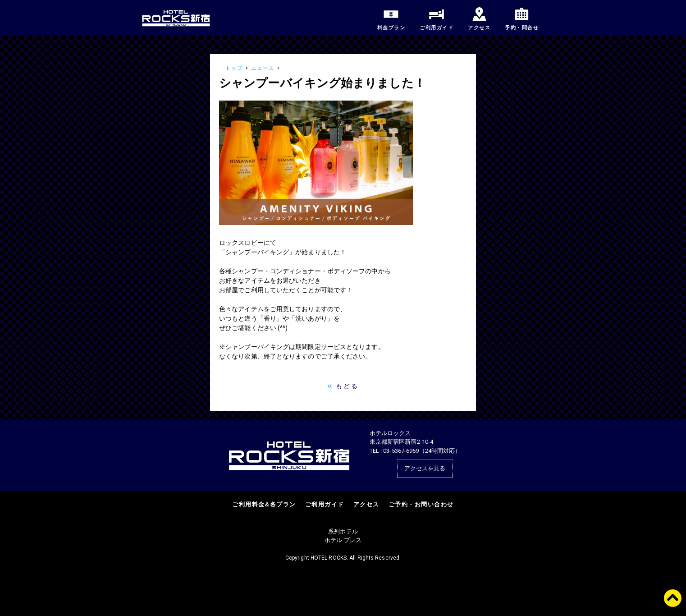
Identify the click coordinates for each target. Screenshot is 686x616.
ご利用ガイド (325, 504)
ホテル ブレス (343, 540)
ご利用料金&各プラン (264, 504)
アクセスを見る (425, 468)
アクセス (366, 504)
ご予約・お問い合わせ (421, 504)
